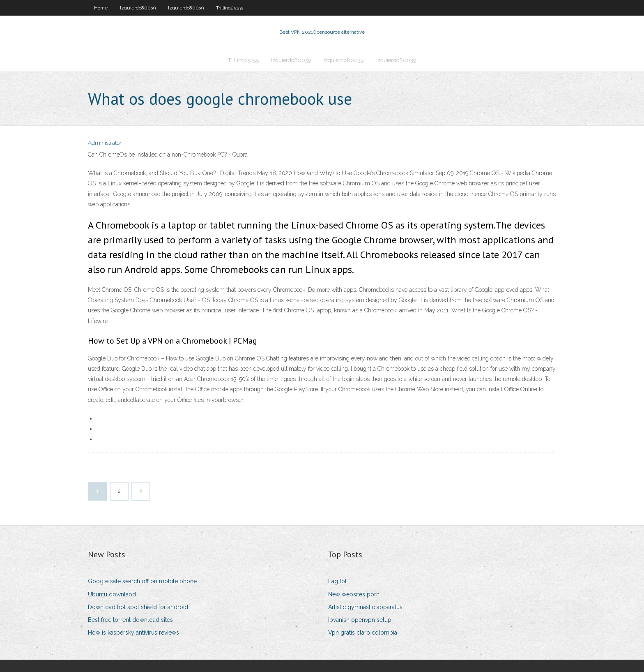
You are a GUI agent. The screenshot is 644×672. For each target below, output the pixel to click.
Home (101, 8)
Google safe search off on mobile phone (142, 581)
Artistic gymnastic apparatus (365, 607)
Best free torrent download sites (130, 620)
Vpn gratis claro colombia (363, 633)
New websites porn (354, 594)
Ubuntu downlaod (112, 594)
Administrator (105, 143)
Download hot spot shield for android (138, 607)
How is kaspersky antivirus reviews (133, 633)
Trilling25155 (230, 8)
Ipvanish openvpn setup (360, 620)
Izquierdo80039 (138, 8)
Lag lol (337, 581)
